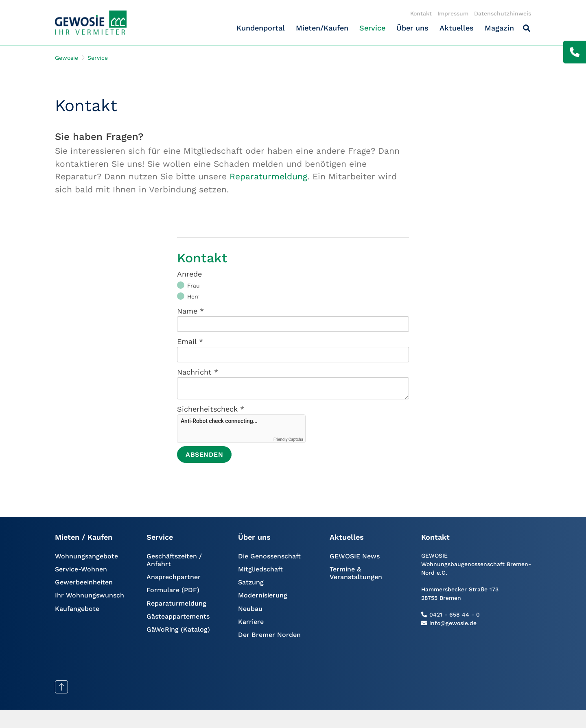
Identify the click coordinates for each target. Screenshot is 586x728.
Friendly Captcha (288, 439)
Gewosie (67, 58)
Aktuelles (457, 28)
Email (190, 341)
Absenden (204, 454)
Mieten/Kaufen (322, 28)
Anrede (189, 274)
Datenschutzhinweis (503, 13)
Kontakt (421, 13)
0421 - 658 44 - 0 (455, 615)
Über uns (412, 28)
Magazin (499, 28)
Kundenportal (261, 28)
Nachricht (198, 372)
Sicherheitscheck (211, 409)
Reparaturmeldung (268, 176)
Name (190, 311)
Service (372, 28)
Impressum (453, 13)
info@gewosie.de (453, 623)
